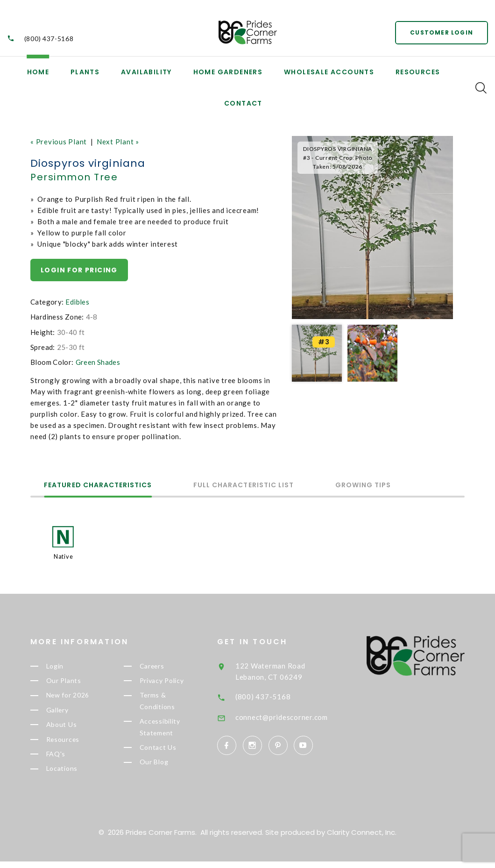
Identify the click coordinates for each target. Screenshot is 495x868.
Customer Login (442, 32)
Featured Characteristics (98, 486)
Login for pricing (79, 270)
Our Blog (168, 768)
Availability (146, 72)
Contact (243, 103)
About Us (74, 729)
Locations (76, 775)
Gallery (71, 713)
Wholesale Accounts (329, 72)
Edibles (77, 302)
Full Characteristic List (244, 486)
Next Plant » (118, 142)
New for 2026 (83, 697)
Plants (85, 72)
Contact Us (171, 753)
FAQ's (69, 760)
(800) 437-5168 (49, 39)
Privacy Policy (177, 682)
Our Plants (78, 682)
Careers (166, 667)
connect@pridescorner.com (299, 717)
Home (38, 72)
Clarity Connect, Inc (361, 839)
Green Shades (98, 362)
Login (69, 667)
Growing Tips (365, 486)
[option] (372, 228)
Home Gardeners (228, 72)
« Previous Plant (59, 142)
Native (64, 556)
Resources (418, 72)
